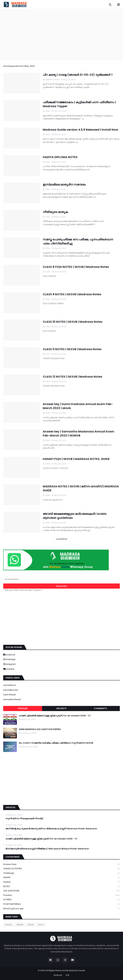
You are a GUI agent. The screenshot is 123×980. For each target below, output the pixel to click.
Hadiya (61, 882)
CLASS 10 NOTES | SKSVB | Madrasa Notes (73, 322)
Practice (61, 895)
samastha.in (10, 685)
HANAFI (61, 878)
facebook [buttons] (10, 655)
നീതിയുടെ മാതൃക (55, 212)
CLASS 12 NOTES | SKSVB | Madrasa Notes (72, 377)
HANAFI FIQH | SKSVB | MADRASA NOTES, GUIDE (76, 459)
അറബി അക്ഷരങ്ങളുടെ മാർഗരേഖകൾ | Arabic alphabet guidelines (75, 516)
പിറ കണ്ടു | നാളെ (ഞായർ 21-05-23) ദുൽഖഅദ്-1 (78, 75)
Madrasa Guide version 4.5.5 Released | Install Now (80, 130)
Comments (100, 708)
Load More (62, 539)
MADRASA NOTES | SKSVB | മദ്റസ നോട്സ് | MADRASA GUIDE (81, 488)
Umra (41, 925)
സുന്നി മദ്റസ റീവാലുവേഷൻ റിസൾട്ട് (24, 819)
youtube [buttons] (10, 669)
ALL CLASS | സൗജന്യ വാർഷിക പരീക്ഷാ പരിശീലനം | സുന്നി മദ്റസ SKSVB (56, 743)
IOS (68, 975)
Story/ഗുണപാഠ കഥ (61, 909)
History (8, 925)
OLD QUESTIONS (61, 891)
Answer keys (61, 864)
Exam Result (9, 695)
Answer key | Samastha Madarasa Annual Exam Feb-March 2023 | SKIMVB (78, 433)
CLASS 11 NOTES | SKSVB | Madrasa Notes (72, 349)
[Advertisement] (61, 35)
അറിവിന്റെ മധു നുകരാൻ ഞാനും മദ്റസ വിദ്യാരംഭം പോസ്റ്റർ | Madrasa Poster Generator (51, 829)
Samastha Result (12, 699)
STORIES (61, 900)
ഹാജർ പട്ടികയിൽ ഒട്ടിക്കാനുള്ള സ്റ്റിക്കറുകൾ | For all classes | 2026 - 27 (55, 716)
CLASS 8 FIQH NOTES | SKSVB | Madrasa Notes (76, 267)
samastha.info (11, 690)
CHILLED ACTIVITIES (61, 869)
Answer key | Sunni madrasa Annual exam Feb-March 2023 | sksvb (78, 406)
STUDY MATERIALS (61, 904)
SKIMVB (20, 925)
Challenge (61, 873)
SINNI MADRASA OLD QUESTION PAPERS (40, 729)
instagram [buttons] (10, 664)
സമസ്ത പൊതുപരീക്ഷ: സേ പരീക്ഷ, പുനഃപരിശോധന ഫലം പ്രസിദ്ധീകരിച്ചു (78, 241)
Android (58, 975)
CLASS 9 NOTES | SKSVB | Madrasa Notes (72, 294)
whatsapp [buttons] (10, 659)
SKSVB (31, 925)
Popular (23, 708)
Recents (61, 708)
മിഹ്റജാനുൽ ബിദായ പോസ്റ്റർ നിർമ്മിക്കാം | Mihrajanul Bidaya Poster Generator (47, 849)
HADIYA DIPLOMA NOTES (60, 157)
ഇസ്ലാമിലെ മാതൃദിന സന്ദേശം (64, 184)
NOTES (61, 887)
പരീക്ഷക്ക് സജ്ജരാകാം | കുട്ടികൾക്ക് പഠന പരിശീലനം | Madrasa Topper (79, 104)
